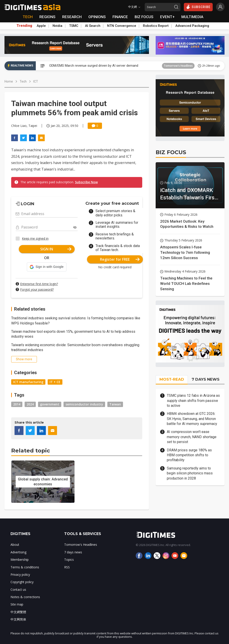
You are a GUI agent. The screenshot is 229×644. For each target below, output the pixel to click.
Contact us (18, 590)
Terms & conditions (25, 567)
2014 (17, 404)
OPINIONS (97, 17)
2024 (30, 404)
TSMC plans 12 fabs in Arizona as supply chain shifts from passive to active (193, 401)
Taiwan (115, 404)
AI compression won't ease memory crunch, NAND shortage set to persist (192, 437)
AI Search (93, 26)
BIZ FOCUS (144, 17)
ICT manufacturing (28, 382)
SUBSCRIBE (198, 7)
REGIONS (47, 17)
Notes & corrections (25, 597)
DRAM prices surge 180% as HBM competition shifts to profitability (189, 455)
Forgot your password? (37, 289)
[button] (47, 267)
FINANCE (120, 17)
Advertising (18, 552)
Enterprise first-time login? (39, 284)
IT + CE (55, 382)
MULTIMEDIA (192, 17)
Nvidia (57, 26)
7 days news (73, 552)
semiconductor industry (84, 404)
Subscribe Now (86, 182)
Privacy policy (20, 575)
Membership (20, 560)
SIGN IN (56, 249)
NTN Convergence (122, 26)
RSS (67, 567)
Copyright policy (22, 582)
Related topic (31, 451)
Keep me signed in (35, 238)
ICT (36, 81)
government (50, 404)
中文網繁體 (18, 612)
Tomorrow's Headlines (178, 66)
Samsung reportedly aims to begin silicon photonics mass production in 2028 (190, 473)
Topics (69, 560)
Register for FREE (120, 259)
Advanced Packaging (192, 26)
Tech (23, 81)
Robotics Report (156, 26)
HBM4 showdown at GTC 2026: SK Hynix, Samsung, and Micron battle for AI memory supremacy (192, 419)
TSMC (74, 26)
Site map (17, 604)
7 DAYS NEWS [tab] (206, 379)
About (15, 545)
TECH (28, 17)
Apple (41, 26)
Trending (24, 26)
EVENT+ (167, 17)
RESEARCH (72, 17)
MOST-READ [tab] (172, 379)
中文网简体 (18, 619)
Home (9, 81)
